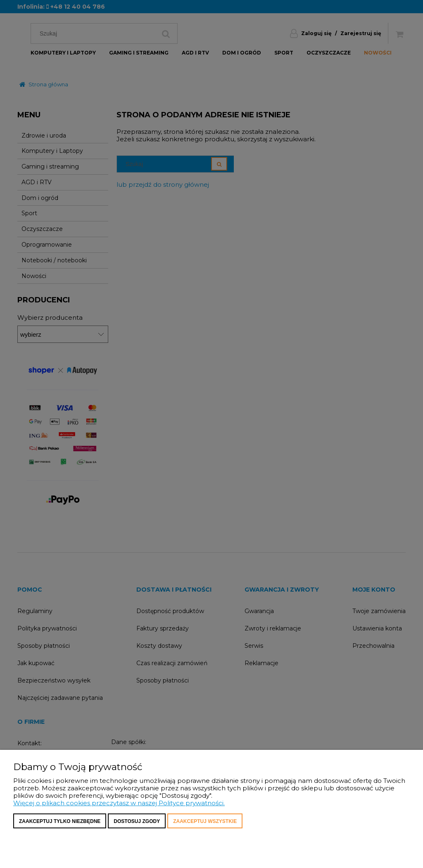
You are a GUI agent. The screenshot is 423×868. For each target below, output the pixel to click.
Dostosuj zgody (137, 821)
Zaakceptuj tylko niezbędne (60, 821)
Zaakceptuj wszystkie (205, 821)
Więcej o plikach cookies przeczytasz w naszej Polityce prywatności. (119, 803)
